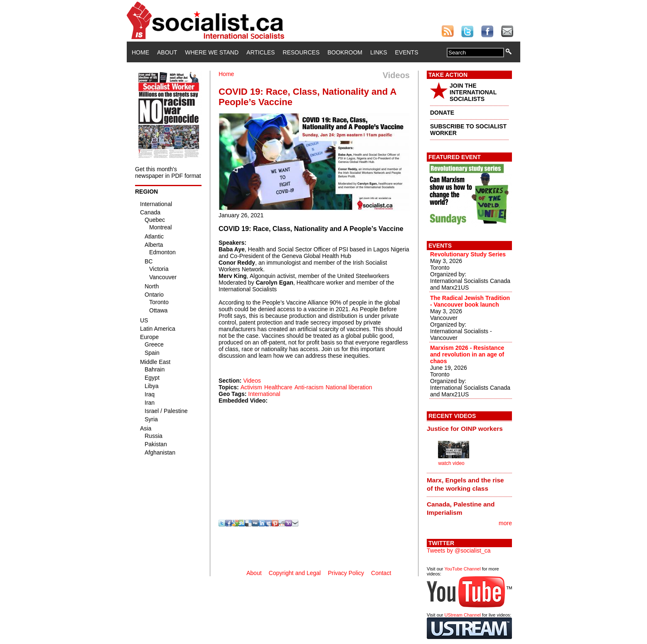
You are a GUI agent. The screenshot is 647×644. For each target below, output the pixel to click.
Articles (261, 52)
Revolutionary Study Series (468, 254)
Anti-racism (309, 387)
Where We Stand (212, 52)
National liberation (349, 387)
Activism (251, 387)
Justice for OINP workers (465, 429)
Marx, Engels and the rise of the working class (465, 484)
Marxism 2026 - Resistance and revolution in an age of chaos (467, 354)
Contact (381, 573)
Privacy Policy (346, 573)
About (167, 52)
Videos (252, 381)
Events (406, 52)
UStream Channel (463, 615)
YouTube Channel (462, 569)
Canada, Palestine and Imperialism (461, 508)
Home (140, 52)
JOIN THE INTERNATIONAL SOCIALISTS (473, 92)
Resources (301, 52)
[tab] (469, 428)
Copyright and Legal (295, 573)
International (264, 394)
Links (379, 52)
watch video (451, 463)
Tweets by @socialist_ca (459, 551)
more (505, 523)
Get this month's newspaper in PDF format (168, 172)
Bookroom (345, 52)
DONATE (442, 113)
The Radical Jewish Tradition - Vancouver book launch (470, 301)
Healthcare (278, 387)
